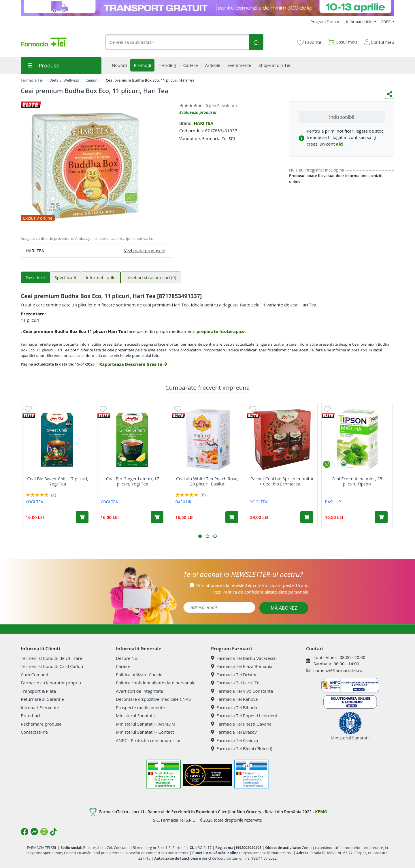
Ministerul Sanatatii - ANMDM (146, 724)
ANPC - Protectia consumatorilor (148, 740)
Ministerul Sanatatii (135, 716)
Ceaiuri (92, 80)
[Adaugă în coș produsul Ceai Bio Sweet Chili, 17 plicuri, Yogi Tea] (82, 517)
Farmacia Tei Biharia (234, 707)
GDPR (386, 22)
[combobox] (177, 42)
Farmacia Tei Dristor (234, 675)
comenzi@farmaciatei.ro (338, 670)
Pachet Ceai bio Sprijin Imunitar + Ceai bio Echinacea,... (282, 481)
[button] (200, 536)
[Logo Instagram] (44, 832)
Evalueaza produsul (198, 112)
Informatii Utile (360, 22)
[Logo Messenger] (34, 832)
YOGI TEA (34, 502)
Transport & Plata (38, 691)
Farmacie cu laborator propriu (51, 683)
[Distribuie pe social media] (390, 94)
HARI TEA (203, 123)
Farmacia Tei (32, 80)
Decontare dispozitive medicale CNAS (153, 699)
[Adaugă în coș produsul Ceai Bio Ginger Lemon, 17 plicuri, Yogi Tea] (157, 517)
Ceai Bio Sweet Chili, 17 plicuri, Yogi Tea (58, 481)
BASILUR (183, 502)
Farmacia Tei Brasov (234, 732)
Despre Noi (127, 658)
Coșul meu (343, 41)
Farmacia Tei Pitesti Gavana (241, 724)
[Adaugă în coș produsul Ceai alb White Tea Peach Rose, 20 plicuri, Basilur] (232, 517)
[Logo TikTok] (53, 832)
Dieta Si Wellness (64, 80)
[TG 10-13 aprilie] (207, 8)
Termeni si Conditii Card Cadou (52, 666)
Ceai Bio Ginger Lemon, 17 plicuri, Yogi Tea (133, 481)
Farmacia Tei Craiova (235, 740)
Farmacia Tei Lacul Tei (236, 683)
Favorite (309, 42)
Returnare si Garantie (42, 699)
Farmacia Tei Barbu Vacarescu (244, 658)
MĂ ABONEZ (284, 608)
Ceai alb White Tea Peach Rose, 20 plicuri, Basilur (207, 481)
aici (340, 144)
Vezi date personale (261, 592)
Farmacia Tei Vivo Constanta (242, 691)
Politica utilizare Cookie (139, 675)
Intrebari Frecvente (40, 707)
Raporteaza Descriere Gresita (133, 364)
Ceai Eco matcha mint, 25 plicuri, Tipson (357, 481)
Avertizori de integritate (139, 691)
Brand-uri (30, 716)
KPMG (321, 811)
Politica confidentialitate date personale (156, 683)
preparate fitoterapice (221, 331)
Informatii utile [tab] (101, 277)
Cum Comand (35, 675)
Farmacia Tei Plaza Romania (242, 666)
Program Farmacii (326, 22)
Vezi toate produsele (145, 251)
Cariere (123, 666)
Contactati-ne (34, 732)
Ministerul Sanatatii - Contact (145, 732)
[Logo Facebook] (24, 832)
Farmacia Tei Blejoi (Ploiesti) (242, 748)
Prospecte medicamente (140, 707)
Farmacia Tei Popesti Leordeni (244, 716)
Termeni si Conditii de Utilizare (51, 658)
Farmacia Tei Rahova (234, 699)
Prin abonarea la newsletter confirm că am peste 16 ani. (252, 585)
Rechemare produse (41, 724)
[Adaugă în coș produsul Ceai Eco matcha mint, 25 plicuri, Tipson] (381, 517)
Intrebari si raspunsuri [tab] (151, 277)
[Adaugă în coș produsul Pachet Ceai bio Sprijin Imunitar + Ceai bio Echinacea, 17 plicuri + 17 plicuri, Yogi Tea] (307, 517)
